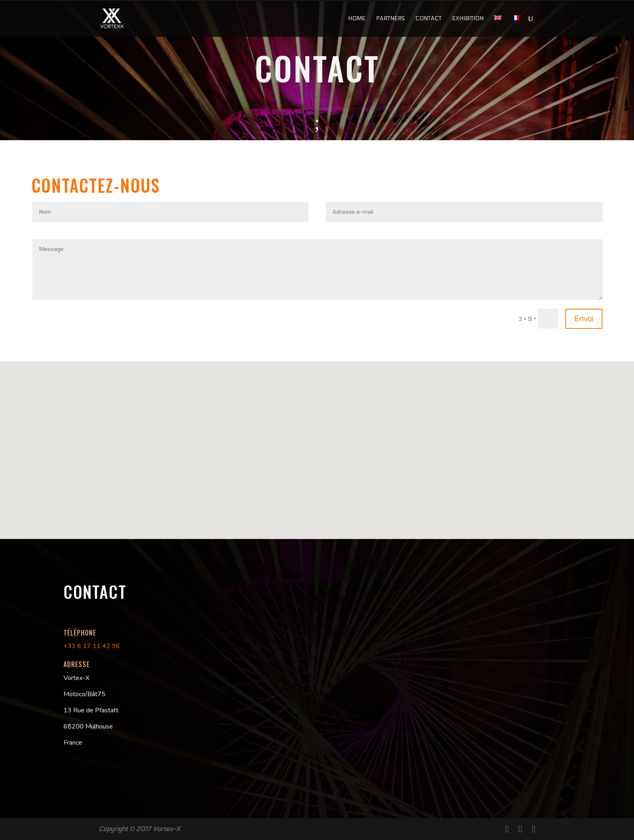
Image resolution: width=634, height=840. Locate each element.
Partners (390, 19)
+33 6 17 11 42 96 (92, 646)
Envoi (584, 319)
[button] (322, 423)
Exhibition (468, 19)
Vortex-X (166, 829)
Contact (428, 19)
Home (357, 19)
